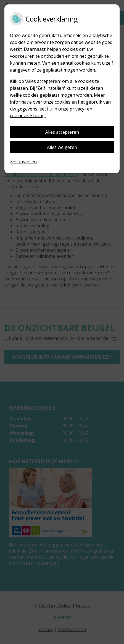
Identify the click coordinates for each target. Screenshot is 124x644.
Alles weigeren (62, 147)
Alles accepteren (62, 132)
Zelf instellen (23, 162)
